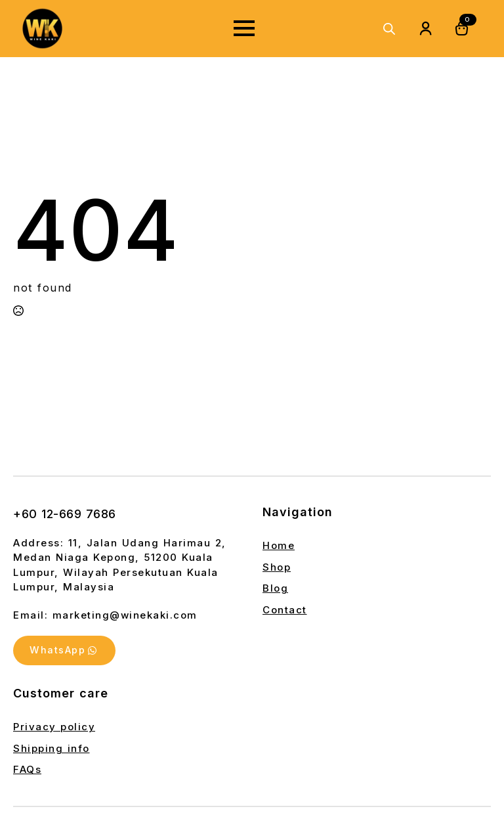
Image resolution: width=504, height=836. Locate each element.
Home (279, 545)
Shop (277, 567)
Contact (285, 610)
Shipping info (52, 749)
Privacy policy (54, 728)
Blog (275, 588)
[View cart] (462, 28)
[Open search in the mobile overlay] (389, 29)
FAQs (27, 771)
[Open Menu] (244, 28)
